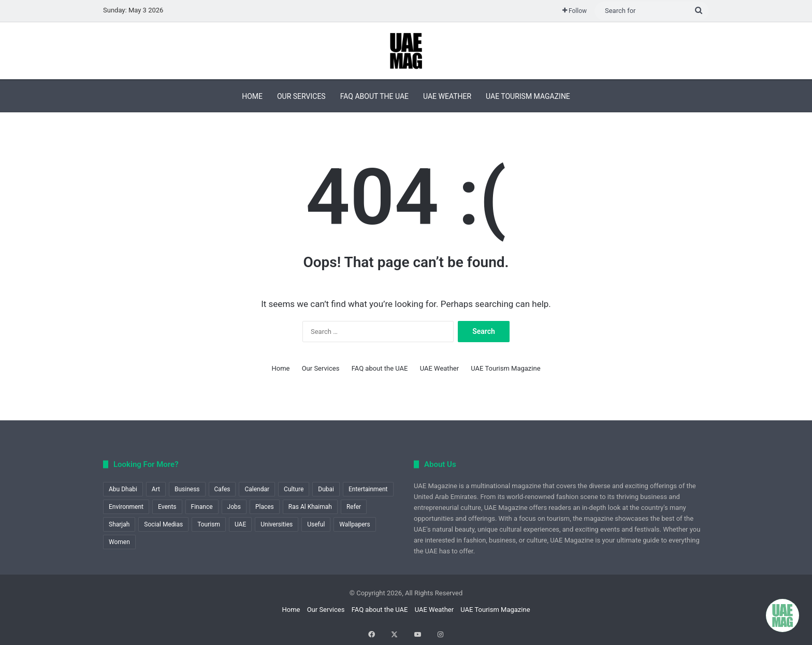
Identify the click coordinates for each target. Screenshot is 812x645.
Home (252, 96)
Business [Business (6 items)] (187, 489)
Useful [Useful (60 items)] (316, 524)
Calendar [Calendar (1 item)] (257, 489)
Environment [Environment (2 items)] (126, 507)
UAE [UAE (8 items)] (240, 524)
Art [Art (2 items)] (156, 489)
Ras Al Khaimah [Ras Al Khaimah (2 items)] (310, 507)
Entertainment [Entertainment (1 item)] (368, 489)
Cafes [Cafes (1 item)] (222, 489)
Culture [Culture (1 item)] (294, 489)
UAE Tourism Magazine (528, 96)
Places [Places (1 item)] (265, 507)
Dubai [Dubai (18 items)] (326, 489)
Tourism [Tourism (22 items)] (209, 524)
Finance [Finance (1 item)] (202, 507)
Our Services (301, 96)
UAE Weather (447, 96)
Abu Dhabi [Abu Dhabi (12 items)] (123, 489)
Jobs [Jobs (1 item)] (234, 507)
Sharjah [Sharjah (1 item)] (119, 524)
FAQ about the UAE (374, 96)
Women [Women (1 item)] (119, 542)
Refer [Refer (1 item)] (354, 507)
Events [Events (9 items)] (167, 507)
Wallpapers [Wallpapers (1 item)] (354, 524)
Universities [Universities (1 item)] (277, 524)
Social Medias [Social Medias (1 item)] (163, 524)
